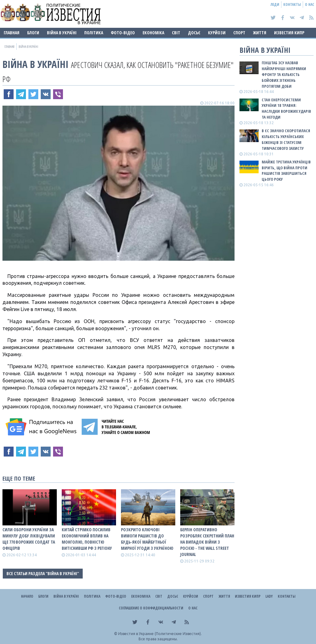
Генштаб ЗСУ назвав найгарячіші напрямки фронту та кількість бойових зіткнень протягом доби (284, 74)
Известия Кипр (289, 33)
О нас (310, 4)
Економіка (153, 33)
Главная (12, 33)
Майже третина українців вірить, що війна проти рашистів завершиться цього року (286, 171)
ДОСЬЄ (194, 33)
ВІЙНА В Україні (62, 33)
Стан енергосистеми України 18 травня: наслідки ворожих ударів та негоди (286, 109)
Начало (27, 596)
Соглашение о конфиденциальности (151, 608)
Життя (260, 33)
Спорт (239, 33)
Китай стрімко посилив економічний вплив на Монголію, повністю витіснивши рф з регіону (87, 539)
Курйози (217, 33)
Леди (275, 4)
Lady (269, 596)
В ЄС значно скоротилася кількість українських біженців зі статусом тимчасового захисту (286, 139)
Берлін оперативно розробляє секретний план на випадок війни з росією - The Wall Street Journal (207, 542)
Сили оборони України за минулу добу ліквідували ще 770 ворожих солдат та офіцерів (29, 539)
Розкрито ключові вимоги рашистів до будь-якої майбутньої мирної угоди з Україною (147, 539)
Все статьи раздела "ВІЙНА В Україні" (43, 573)
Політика (94, 33)
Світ (176, 33)
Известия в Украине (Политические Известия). (160, 634)
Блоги (33, 33)
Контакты (292, 4)
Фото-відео (123, 33)
